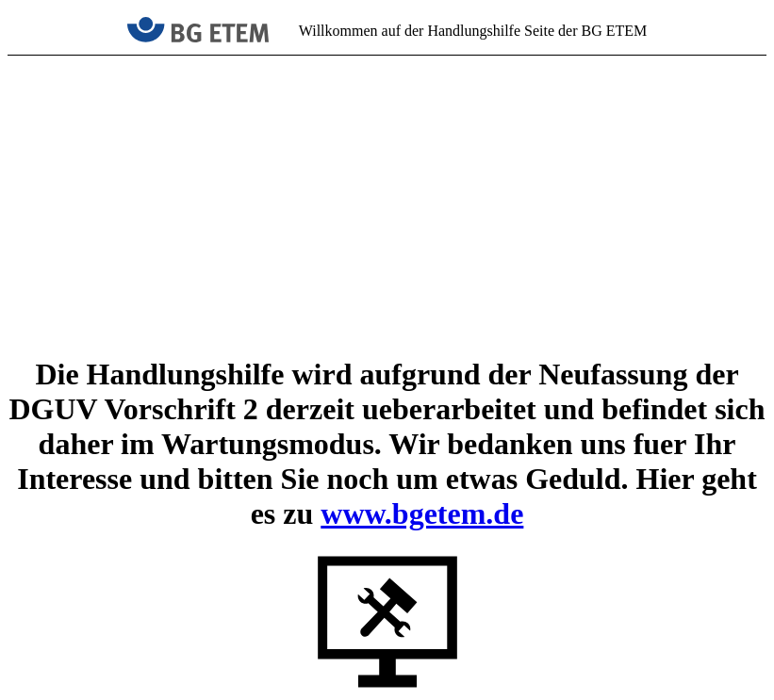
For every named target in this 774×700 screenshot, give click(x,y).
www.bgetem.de (422, 513)
